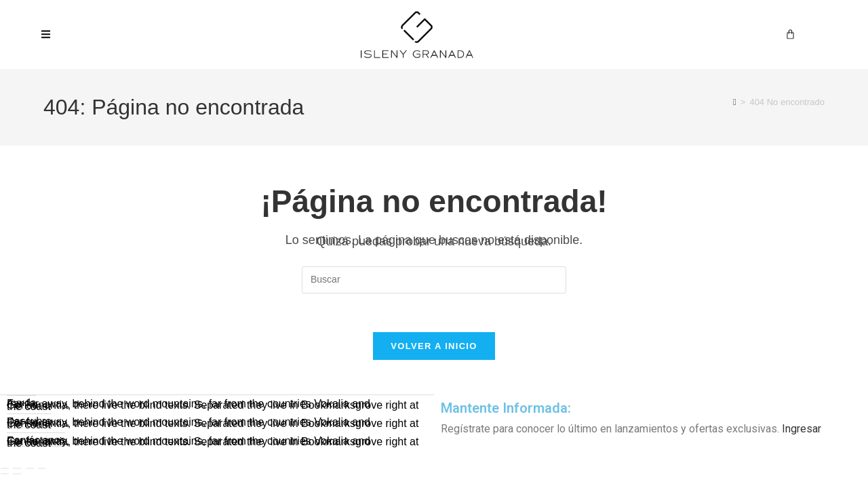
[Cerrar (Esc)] (42, 470)
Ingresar (802, 431)
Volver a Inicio (434, 349)
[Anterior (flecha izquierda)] (5, 475)
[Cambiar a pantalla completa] (17, 470)
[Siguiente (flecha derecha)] (17, 475)
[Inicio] (735, 102)
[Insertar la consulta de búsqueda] (434, 280)
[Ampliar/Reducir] (5, 470)
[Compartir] (30, 470)
